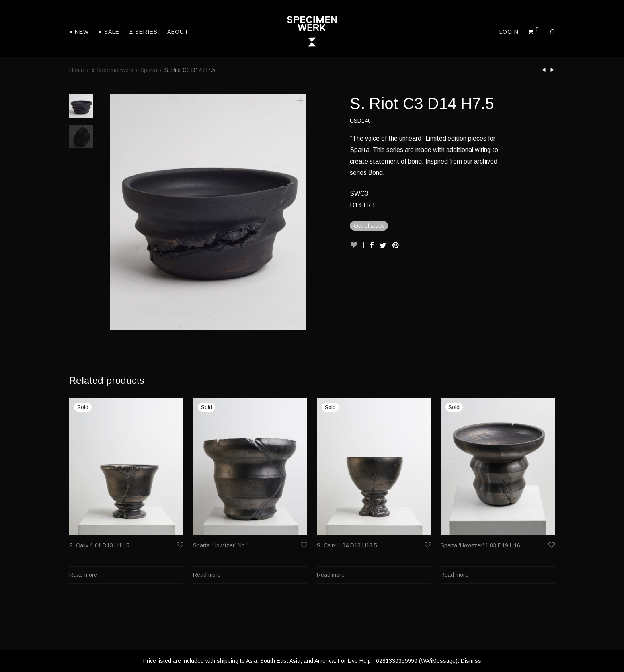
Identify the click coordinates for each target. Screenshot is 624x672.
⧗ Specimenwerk (112, 70)
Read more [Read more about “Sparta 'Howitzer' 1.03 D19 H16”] (454, 575)
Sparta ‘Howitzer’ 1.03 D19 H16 (480, 545)
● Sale (109, 32)
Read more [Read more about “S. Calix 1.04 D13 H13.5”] (331, 575)
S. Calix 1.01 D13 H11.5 (99, 545)
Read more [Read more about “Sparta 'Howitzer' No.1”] (207, 575)
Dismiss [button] (471, 661)
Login (509, 32)
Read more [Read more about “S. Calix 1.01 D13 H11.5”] (83, 575)
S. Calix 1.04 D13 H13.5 (347, 545)
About (178, 32)
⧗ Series (143, 32)
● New (79, 32)
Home (77, 70)
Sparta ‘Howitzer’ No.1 (221, 545)
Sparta (149, 70)
